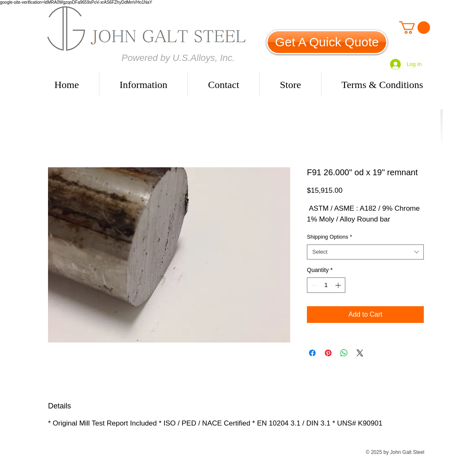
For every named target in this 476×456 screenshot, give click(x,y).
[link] (415, 28)
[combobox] (365, 252)
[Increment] (339, 285)
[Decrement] (313, 285)
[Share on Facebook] (312, 353)
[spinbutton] (326, 285)
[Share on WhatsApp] (344, 353)
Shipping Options (329, 237)
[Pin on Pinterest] (328, 353)
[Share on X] (360, 353)
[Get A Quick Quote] (327, 42)
